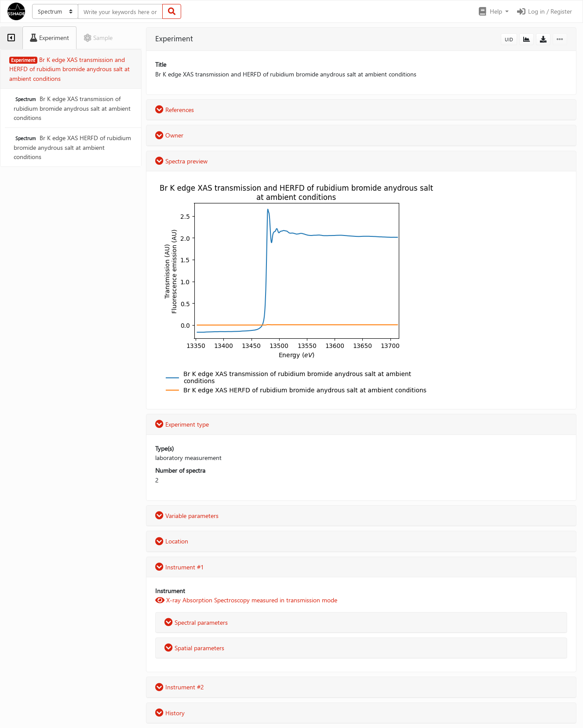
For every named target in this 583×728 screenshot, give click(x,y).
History (170, 713)
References (175, 110)
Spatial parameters (194, 648)
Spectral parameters (196, 622)
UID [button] (509, 39)
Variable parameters (187, 516)
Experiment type (182, 424)
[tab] (11, 38)
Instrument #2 (180, 687)
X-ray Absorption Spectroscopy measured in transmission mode (246, 600)
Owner (169, 135)
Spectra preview (181, 161)
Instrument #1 (180, 567)
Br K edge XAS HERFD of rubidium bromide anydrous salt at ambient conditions (72, 147)
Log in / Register (544, 11)
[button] (493, 11)
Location (172, 541)
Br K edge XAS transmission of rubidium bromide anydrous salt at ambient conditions (72, 108)
